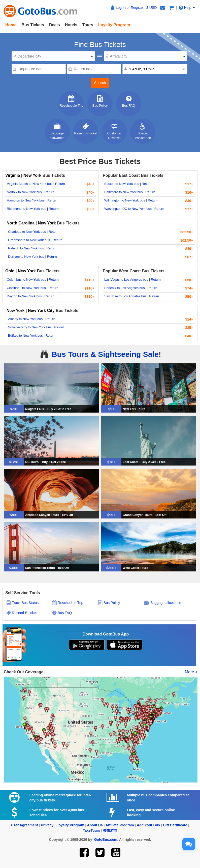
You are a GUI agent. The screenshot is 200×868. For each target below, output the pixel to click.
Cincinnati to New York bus (26, 288)
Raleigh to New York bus (26, 248)
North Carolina (21, 223)
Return (60, 184)
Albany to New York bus (25, 319)
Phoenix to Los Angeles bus (124, 288)
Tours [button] (88, 25)
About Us (95, 825)
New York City (41, 311)
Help (187, 8)
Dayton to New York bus (24, 296)
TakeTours (92, 830)
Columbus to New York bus (26, 280)
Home (11, 25)
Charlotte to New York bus (27, 232)
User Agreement (24, 825)
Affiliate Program (120, 825)
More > (191, 672)
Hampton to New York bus (26, 200)
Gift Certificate (175, 825)
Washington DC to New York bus (128, 209)
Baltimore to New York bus (123, 192)
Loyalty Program (70, 825)
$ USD (152, 8)
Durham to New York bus (26, 257)
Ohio (10, 271)
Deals (55, 25)
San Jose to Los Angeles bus (125, 296)
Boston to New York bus (122, 184)
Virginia (13, 175)
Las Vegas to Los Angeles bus (126, 280)
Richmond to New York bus (26, 209)
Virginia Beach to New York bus (30, 184)
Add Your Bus (148, 825)
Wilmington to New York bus (125, 200)
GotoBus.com (106, 840)
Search (100, 83)
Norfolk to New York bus (24, 192)
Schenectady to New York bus (30, 327)
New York (32, 175)
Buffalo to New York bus (25, 336)
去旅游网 (110, 830)
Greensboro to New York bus (29, 240)
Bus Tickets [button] (33, 25)
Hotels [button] (71, 25)
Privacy (47, 825)
